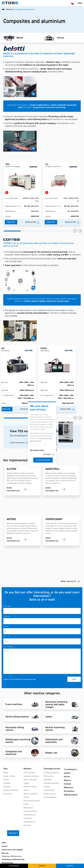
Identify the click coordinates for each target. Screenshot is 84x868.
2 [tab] (29, 231)
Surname (7, 616)
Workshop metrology (51, 783)
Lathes (26, 804)
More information (13, 489)
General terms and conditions (12, 850)
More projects (69, 581)
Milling (6, 773)
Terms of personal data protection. (41, 439)
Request (13, 833)
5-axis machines (29, 773)
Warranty (5, 853)
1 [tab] (12, 231)
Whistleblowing (7, 863)
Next (80, 231)
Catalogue (14, 866)
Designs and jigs (49, 794)
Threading (7, 783)
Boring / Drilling (9, 776)
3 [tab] (46, 231)
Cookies (4, 846)
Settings (47, 454)
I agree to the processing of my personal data (20, 679)
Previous (75, 231)
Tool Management (50, 797)
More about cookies (37, 450)
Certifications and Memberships (13, 859)
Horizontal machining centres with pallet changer (31, 780)
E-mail (6, 626)
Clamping (7, 787)
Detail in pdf (31, 222)
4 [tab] (63, 231)
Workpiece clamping (11, 790)
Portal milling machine (32, 801)
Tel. (4, 636)
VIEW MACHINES (17, 443)
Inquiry (70, 866)
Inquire (11, 222)
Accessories (8, 794)
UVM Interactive (16, 856)
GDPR (4, 843)
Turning (6, 780)
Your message (8, 647)
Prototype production (51, 773)
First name (7, 606)
